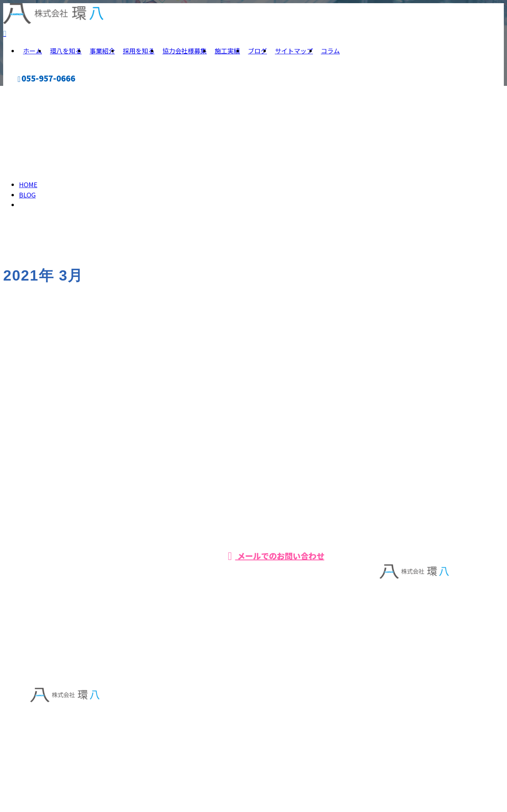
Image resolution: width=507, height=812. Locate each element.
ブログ (257, 53)
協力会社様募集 (185, 53)
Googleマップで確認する (64, 735)
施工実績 (227, 53)
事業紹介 (102, 53)
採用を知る (139, 53)
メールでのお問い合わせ (276, 558)
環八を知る (66, 53)
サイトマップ (294, 53)
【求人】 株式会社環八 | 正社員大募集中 (83, 784)
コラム (330, 53)
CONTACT (23, 95)
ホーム (32, 53)
